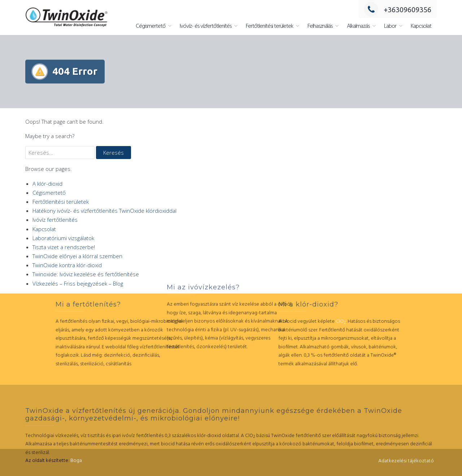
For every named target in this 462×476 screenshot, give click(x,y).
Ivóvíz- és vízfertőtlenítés (206, 26)
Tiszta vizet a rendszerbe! (64, 247)
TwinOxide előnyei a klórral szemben (77, 256)
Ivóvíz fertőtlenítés (55, 220)
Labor (390, 26)
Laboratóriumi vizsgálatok (63, 238)
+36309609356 (398, 10)
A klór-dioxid (47, 184)
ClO (304, 321)
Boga (76, 461)
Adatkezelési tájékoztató (406, 461)
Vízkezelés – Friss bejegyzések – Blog (78, 283)
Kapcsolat (421, 26)
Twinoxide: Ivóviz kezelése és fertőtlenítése (86, 274)
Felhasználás (320, 26)
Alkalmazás (358, 26)
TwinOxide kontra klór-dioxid (67, 265)
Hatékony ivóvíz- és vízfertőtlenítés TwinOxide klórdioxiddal (104, 211)
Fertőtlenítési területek (269, 26)
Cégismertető (151, 26)
